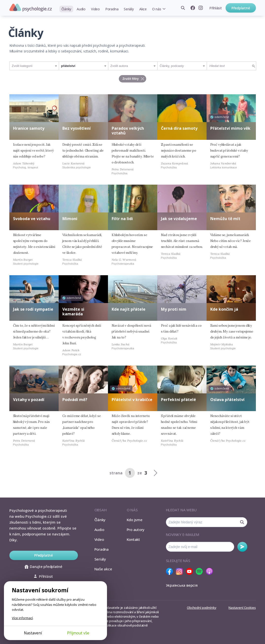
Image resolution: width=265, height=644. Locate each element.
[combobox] (34, 66)
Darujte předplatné (44, 566)
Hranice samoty (29, 128)
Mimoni (70, 219)
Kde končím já (224, 309)
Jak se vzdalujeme (179, 219)
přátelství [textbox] (68, 66)
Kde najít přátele (129, 309)
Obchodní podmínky (202, 608)
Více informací (22, 618)
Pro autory (136, 530)
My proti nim (174, 309)
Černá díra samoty (179, 128)
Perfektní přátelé (178, 400)
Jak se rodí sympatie (33, 309)
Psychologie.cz (31, 8)
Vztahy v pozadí (29, 400)
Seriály (129, 9)
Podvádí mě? (75, 400)
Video (95, 9)
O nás (157, 9)
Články (66, 9)
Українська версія (182, 585)
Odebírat (242, 547)
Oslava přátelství (227, 400)
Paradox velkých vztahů (128, 131)
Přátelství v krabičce (132, 400)
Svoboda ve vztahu (32, 219)
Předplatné (241, 8)
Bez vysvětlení (77, 128)
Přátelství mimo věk (230, 128)
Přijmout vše (78, 633)
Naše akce (103, 569)
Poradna (112, 9)
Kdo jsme (135, 520)
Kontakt (133, 539)
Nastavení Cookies (242, 608)
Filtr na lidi (122, 219)
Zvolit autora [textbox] (119, 66)
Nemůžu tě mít (225, 219)
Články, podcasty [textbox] (172, 66)
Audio (81, 9)
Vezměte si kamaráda (73, 312)
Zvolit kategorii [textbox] (22, 66)
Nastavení (33, 633)
